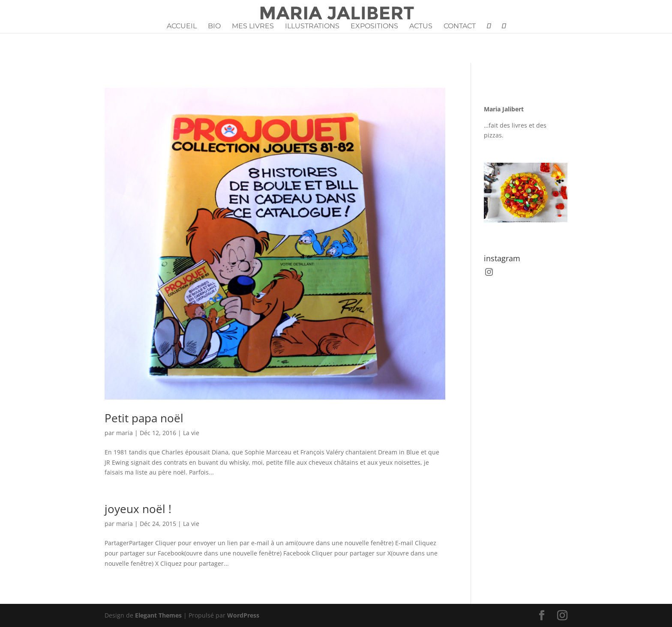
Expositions (374, 27)
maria (124, 433)
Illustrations (312, 27)
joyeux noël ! (138, 509)
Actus (421, 27)
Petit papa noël (144, 418)
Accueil (182, 27)
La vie (191, 433)
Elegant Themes (158, 615)
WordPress (243, 615)
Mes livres (253, 27)
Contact (460, 27)
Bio (214, 27)
